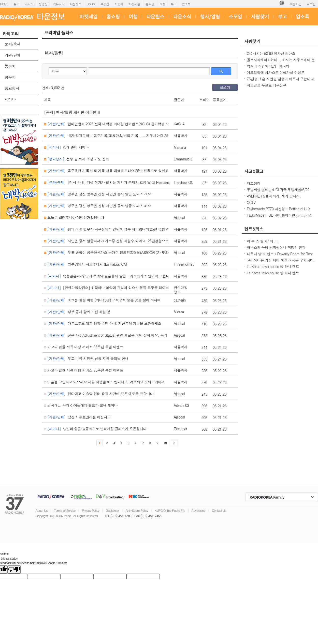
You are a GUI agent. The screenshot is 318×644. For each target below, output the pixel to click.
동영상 (43, 4)
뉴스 (17, 4)
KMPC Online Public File (170, 510)
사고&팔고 (254, 171)
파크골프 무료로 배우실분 (267, 85)
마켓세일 (134, 4)
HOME (4, 4)
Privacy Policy (91, 510)
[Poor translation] (14, 570)
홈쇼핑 (150, 4)
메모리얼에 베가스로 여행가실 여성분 (276, 72)
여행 (162, 4)
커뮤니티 (59, 4)
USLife (91, 4)
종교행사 (12, 88)
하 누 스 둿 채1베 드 (262, 241)
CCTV (251, 202)
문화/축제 (13, 44)
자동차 (119, 4)
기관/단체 (13, 55)
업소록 (186, 4)
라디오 (29, 4)
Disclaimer (112, 510)
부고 (174, 4)
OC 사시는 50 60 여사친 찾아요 (271, 53)
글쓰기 (225, 87)
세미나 (10, 99)
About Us (42, 510)
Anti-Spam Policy (137, 510)
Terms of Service (65, 510)
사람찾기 (252, 41)
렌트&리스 (254, 229)
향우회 (10, 77)
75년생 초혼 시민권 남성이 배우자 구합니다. (281, 79)
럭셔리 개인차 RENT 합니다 (268, 66)
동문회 (10, 66)
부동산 (105, 4)
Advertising (198, 510)
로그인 (311, 4)
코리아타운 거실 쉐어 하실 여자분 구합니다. (281, 260)
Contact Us (219, 510)
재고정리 (254, 183)
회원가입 (296, 4)
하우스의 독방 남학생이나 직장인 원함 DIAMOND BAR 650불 (276, 250)
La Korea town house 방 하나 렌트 (273, 266)
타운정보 (76, 4)
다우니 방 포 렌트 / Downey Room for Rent (280, 254)
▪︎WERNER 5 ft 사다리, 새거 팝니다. (274, 196)
